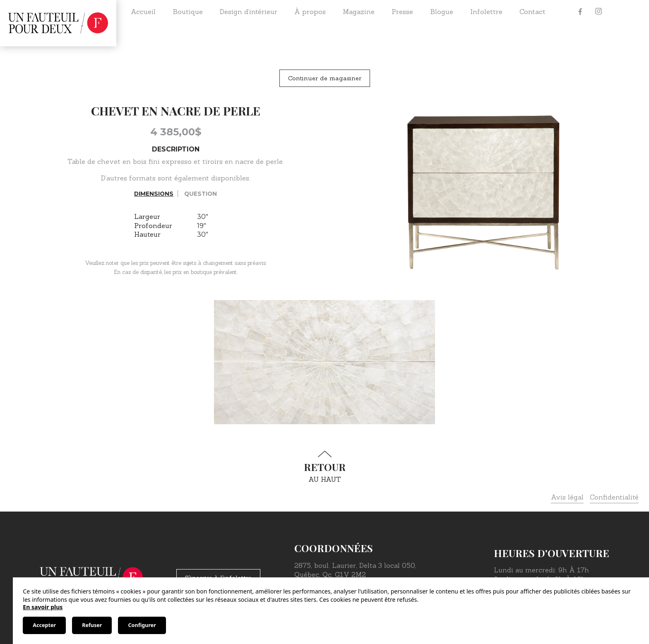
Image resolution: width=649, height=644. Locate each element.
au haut (324, 467)
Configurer (142, 625)
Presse (402, 12)
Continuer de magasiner (325, 78)
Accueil (143, 12)
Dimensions (154, 194)
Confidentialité (614, 497)
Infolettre (486, 12)
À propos (310, 12)
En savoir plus (43, 607)
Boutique (188, 12)
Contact (532, 12)
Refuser (92, 625)
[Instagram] (599, 12)
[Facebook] (580, 12)
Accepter (44, 625)
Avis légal (567, 497)
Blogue (442, 12)
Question (201, 194)
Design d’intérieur (249, 12)
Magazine (359, 12)
